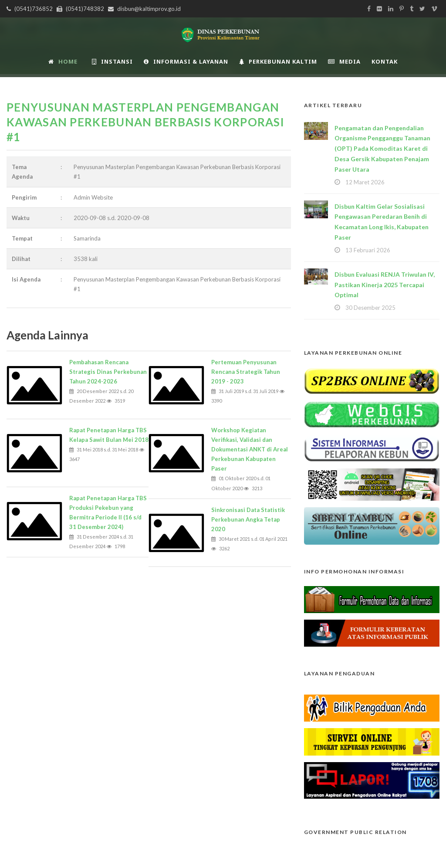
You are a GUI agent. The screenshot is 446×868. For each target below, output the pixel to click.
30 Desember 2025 (370, 308)
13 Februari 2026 (368, 250)
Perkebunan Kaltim (278, 61)
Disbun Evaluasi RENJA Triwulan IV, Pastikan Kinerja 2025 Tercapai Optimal (385, 285)
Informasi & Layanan (186, 61)
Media (344, 61)
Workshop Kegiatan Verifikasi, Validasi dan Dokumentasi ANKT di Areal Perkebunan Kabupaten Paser (250, 449)
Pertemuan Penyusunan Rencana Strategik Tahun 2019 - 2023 (246, 372)
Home (63, 61)
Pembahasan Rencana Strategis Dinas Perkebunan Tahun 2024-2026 (108, 372)
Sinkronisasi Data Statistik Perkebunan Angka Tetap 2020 (248, 519)
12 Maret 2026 (365, 182)
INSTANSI (112, 61)
